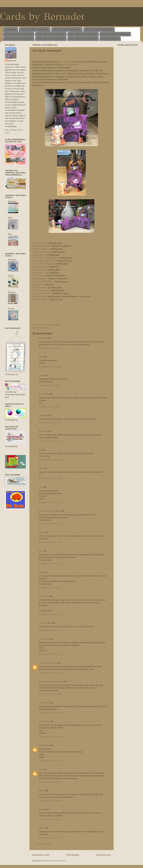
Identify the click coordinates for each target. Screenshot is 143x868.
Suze (41, 769)
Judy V (42, 828)
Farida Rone (44, 745)
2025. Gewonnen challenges (67, 29)
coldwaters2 (44, 639)
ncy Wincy (38, 285)
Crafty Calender (40, 267)
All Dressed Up (39, 243)
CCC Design (39, 276)
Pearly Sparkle (40, 279)
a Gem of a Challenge (43, 264)
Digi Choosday (39, 288)
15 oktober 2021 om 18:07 (50, 588)
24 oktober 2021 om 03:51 (50, 801)
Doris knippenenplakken (50, 511)
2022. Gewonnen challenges (51, 34)
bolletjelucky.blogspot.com (51, 681)
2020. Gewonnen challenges (115, 34)
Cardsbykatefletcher (48, 663)
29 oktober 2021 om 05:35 (50, 838)
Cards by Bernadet (42, 16)
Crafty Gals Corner (41, 293)
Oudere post (103, 855)
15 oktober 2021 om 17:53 (50, 564)
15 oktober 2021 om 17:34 (50, 542)
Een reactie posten (44, 844)
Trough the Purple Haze (44, 261)
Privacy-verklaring (110, 39)
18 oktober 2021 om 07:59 (50, 713)
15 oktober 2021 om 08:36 (50, 367)
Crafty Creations (40, 249)
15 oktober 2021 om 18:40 (50, 614)
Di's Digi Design (40, 299)
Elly (40, 450)
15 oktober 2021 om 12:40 (50, 460)
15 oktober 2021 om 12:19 (50, 441)
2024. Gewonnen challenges (99, 29)
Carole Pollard (45, 623)
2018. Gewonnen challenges (51, 39)
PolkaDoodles (39, 270)
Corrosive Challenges (42, 282)
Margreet (12, 260)
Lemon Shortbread (41, 252)
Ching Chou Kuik (40, 273)
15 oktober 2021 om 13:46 (50, 524)
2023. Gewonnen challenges (19, 34)
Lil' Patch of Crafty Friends (45, 258)
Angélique (44, 338)
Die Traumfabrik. (71, 65)
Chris (41, 468)
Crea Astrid (44, 596)
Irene (41, 357)
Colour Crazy (39, 255)
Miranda (12, 292)
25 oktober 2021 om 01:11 (50, 819)
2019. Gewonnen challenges (19, 39)
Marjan (42, 532)
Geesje (11, 309)
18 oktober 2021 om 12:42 (50, 737)
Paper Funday (39, 296)
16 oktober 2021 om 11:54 (50, 630)
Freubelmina (44, 703)
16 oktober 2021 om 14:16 (50, 654)
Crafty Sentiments (41, 290)
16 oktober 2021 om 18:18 (50, 673)
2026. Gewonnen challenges (35, 29)
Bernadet (12, 61)
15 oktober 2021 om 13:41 (50, 502)
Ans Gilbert (44, 394)
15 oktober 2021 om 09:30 (50, 407)
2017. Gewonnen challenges (83, 39)
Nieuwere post (41, 855)
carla (41, 487)
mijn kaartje (65, 62)
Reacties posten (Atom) (55, 861)
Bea (10, 234)
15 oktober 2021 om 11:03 (50, 423)
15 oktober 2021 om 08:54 (50, 385)
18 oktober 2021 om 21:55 (50, 782)
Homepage (11, 29)
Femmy (42, 375)
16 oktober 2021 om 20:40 (50, 694)
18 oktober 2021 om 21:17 (50, 761)
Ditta (10, 218)
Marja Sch (43, 431)
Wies (41, 551)
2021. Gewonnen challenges (83, 34)
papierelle (43, 415)
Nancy (11, 276)
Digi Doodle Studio (41, 246)
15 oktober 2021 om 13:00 (50, 478)
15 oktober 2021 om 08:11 (50, 348)
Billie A (42, 791)
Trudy (41, 572)
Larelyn (42, 809)
